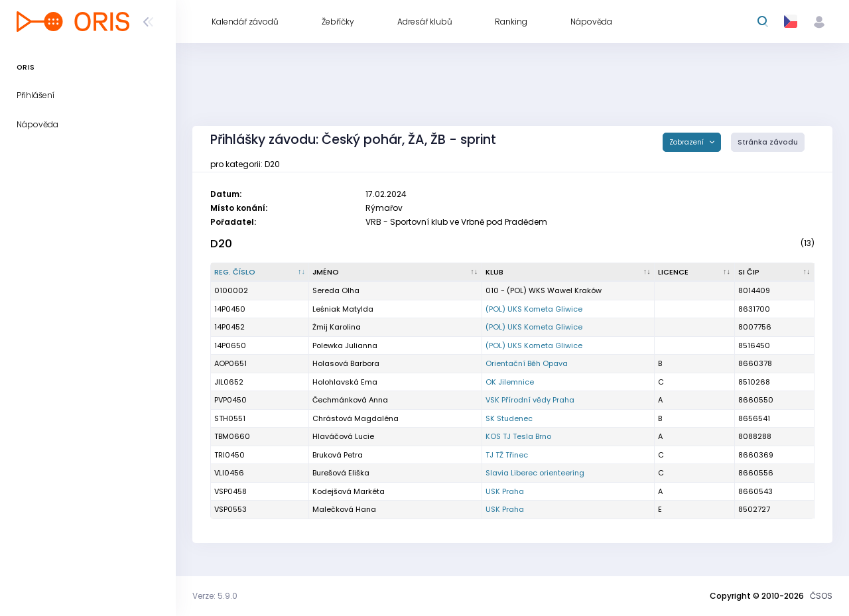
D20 (221, 244)
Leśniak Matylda (343, 309)
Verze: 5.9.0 (215, 596)
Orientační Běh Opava (527, 363)
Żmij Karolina (337, 327)
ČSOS (821, 596)
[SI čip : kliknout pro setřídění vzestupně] (775, 273)
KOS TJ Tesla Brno (518, 436)
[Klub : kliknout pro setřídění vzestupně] (568, 273)
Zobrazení (687, 142)
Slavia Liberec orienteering (535, 473)
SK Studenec (509, 418)
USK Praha (505, 491)
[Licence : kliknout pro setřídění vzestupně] (694, 273)
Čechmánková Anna (350, 400)
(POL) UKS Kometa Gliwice (534, 309)
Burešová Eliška (341, 473)
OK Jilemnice (510, 382)
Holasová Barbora (346, 363)
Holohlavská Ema (345, 382)
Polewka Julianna (345, 345)
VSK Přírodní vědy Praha (530, 400)
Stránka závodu (768, 142)
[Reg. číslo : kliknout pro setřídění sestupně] (260, 273)
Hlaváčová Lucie (343, 436)
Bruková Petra (338, 455)
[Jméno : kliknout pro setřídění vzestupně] (395, 273)
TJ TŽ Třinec (507, 455)
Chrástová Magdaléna (356, 418)
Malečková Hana (344, 509)
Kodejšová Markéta (349, 491)
